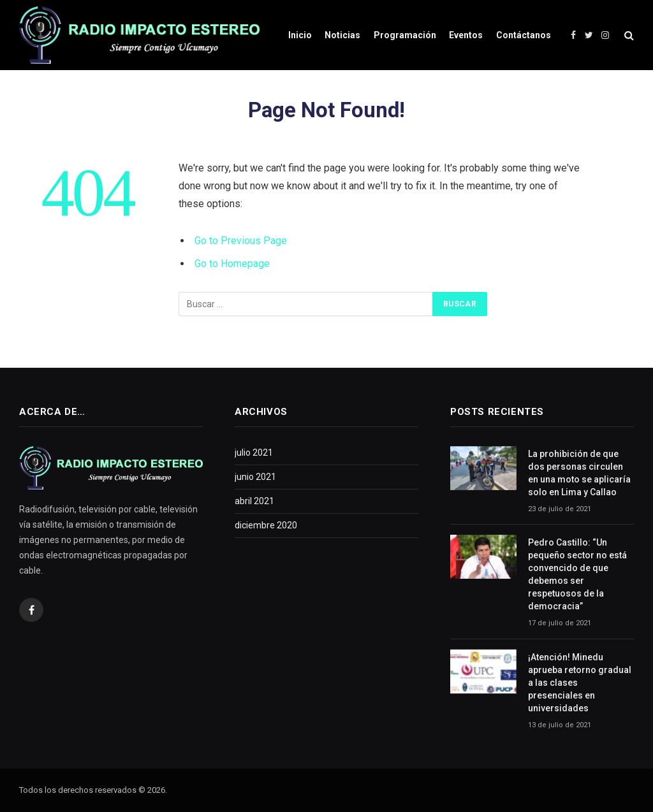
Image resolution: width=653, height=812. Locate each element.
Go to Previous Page (241, 241)
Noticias (342, 35)
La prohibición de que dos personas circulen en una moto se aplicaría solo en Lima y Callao (579, 473)
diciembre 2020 (266, 525)
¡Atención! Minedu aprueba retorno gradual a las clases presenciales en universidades (580, 683)
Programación (405, 35)
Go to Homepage (232, 264)
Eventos (466, 35)
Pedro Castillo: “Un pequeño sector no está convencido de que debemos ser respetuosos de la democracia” (577, 574)
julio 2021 (254, 453)
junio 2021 (255, 477)
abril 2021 (254, 501)
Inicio (300, 35)
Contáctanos (524, 35)
